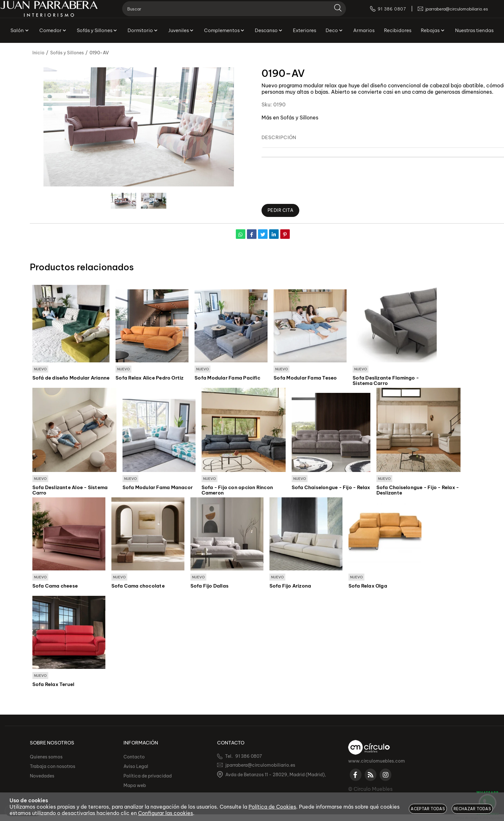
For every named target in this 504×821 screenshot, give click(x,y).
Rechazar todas (472, 809)
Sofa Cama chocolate (138, 587)
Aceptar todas (428, 809)
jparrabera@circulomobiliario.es (260, 765)
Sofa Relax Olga (368, 587)
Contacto (134, 757)
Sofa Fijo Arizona (290, 587)
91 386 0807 (249, 756)
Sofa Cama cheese (55, 587)
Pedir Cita (282, 210)
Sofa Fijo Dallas (210, 587)
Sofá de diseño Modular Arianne (71, 378)
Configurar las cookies (166, 813)
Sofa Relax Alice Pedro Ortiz (149, 378)
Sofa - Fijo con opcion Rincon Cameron (237, 491)
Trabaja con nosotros (53, 766)
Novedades (42, 776)
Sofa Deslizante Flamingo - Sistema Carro (386, 381)
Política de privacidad (148, 776)
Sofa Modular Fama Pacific (227, 378)
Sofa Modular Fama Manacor (158, 488)
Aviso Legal (136, 766)
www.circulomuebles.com (377, 761)
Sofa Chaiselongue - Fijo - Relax (331, 488)
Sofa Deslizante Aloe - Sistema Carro (70, 491)
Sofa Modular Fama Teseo (305, 378)
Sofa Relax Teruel (53, 686)
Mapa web (135, 785)
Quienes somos (46, 757)
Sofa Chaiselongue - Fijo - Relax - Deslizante (418, 491)
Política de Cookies (272, 807)
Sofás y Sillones (299, 118)
